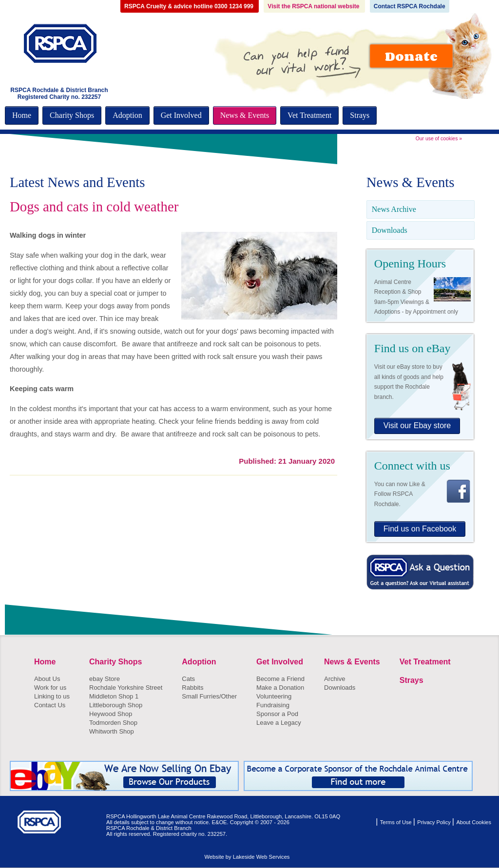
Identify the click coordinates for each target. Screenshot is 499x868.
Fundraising (273, 705)
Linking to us (52, 696)
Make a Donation (280, 688)
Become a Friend (280, 679)
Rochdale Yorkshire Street (126, 688)
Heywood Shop (111, 714)
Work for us (50, 688)
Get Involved (181, 115)
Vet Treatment (309, 115)
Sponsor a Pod (277, 714)
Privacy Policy (435, 822)
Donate (411, 56)
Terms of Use (397, 822)
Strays (360, 115)
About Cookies (474, 822)
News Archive (394, 209)
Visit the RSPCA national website (314, 6)
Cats (188, 679)
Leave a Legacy (279, 723)
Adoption (127, 115)
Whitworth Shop (112, 731)
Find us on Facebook (420, 529)
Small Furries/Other (209, 696)
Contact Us (50, 705)
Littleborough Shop (116, 705)
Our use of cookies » (439, 139)
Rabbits (192, 688)
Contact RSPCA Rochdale (410, 6)
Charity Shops (72, 115)
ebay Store (105, 679)
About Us (47, 679)
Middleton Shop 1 (114, 696)
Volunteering (274, 696)
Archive (335, 679)
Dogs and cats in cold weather (94, 207)
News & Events (245, 115)
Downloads (390, 230)
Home (22, 115)
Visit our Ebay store (417, 425)
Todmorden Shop (113, 723)
